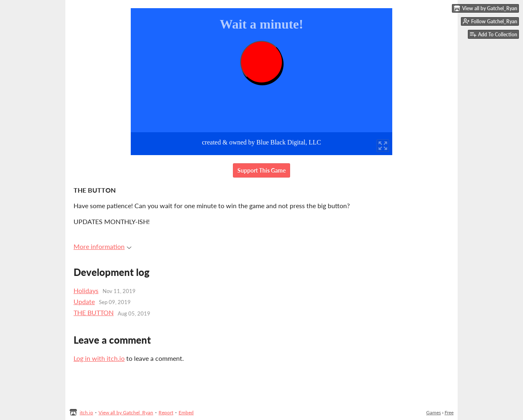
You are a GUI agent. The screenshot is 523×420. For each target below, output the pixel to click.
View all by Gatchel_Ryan (126, 412)
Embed (186, 412)
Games (434, 412)
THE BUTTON (94, 312)
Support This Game (261, 170)
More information (103, 246)
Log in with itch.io (99, 358)
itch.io (86, 412)
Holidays (86, 290)
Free (449, 412)
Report (166, 412)
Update (84, 301)
